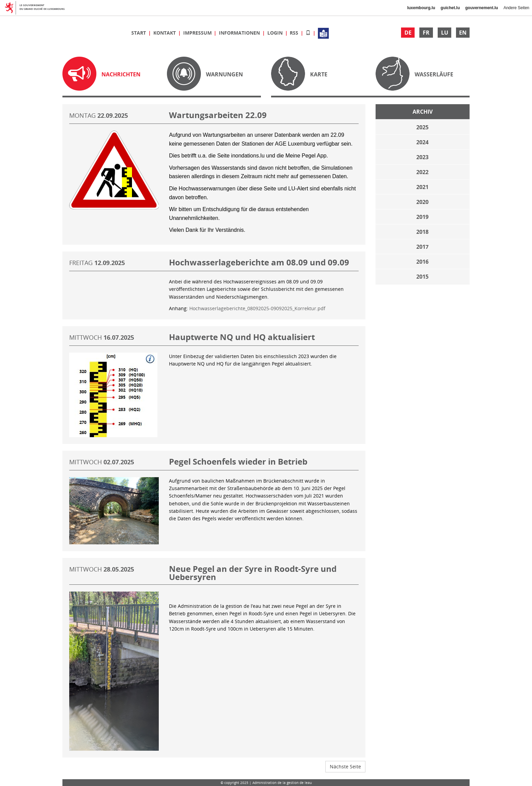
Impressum (198, 33)
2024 (422, 142)
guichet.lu (450, 8)
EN (463, 33)
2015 (422, 277)
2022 (422, 172)
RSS (295, 33)
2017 (422, 247)
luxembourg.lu (421, 8)
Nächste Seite (345, 766)
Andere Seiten (516, 8)
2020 (422, 202)
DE (408, 33)
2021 (422, 187)
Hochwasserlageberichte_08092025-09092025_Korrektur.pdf (257, 308)
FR (426, 33)
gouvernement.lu (482, 8)
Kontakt (165, 33)
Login (276, 33)
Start (139, 33)
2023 (422, 157)
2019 (422, 217)
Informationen (240, 33)
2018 (422, 232)
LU (445, 33)
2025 (422, 127)
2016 (422, 262)
